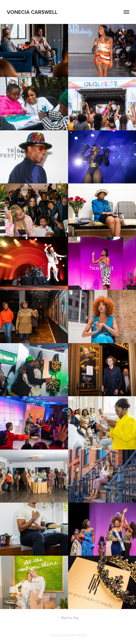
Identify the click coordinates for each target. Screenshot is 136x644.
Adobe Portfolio (76, 635)
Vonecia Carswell (32, 12)
